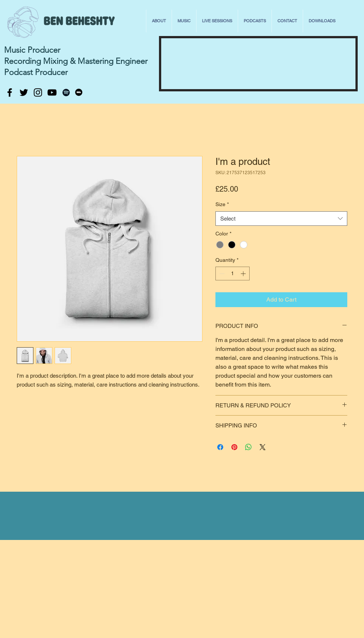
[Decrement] (221, 274)
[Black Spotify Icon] (66, 92)
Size (222, 204)
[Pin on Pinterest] (234, 447)
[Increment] (244, 274)
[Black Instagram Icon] (38, 92)
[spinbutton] (233, 274)
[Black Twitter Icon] (24, 92)
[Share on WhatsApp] (248, 447)
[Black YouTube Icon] (52, 92)
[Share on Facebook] (220, 447)
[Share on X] (263, 447)
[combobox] (281, 219)
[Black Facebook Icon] (10, 92)
